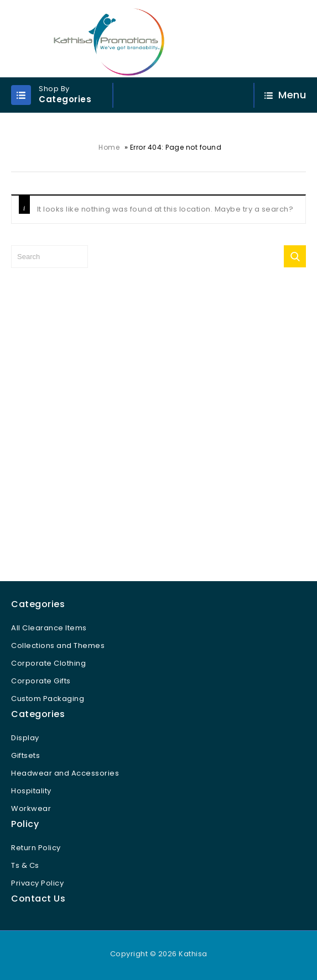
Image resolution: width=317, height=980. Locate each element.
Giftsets (25, 755)
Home (109, 147)
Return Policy (36, 848)
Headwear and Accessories (65, 773)
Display (25, 738)
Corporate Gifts (41, 681)
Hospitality (31, 791)
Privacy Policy (37, 883)
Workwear (31, 808)
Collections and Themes (58, 646)
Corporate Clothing (48, 663)
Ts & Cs (25, 865)
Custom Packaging (48, 699)
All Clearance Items (49, 628)
